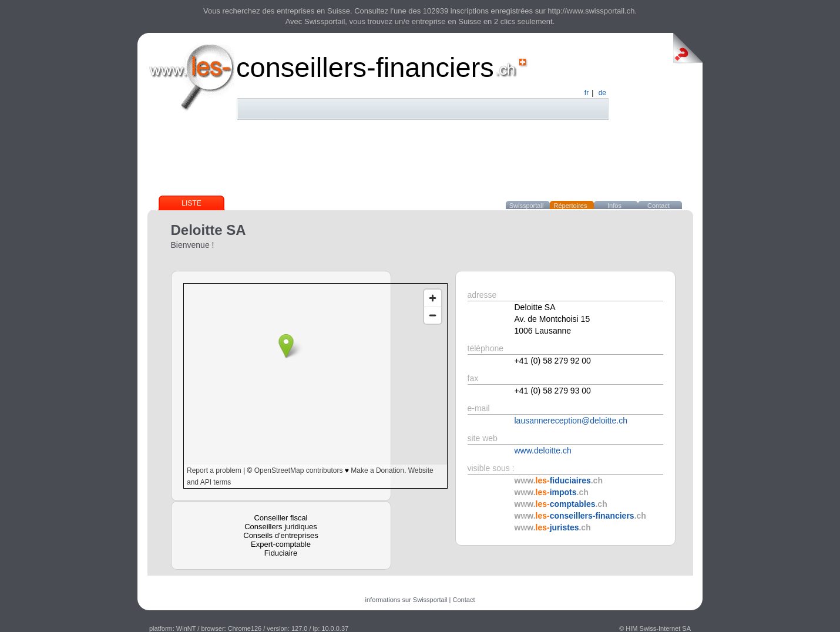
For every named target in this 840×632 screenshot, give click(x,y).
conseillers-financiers (365, 67)
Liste (191, 203)
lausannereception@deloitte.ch (571, 421)
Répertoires (571, 206)
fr (587, 93)
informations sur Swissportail (406, 600)
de (602, 93)
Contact (658, 206)
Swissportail (527, 206)
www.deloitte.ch (543, 451)
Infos (614, 206)
